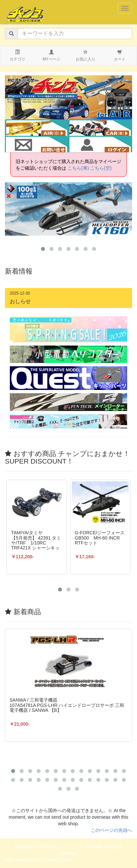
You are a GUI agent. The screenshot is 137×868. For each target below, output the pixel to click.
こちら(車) (78, 168)
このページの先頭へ (111, 830)
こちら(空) (101, 168)
